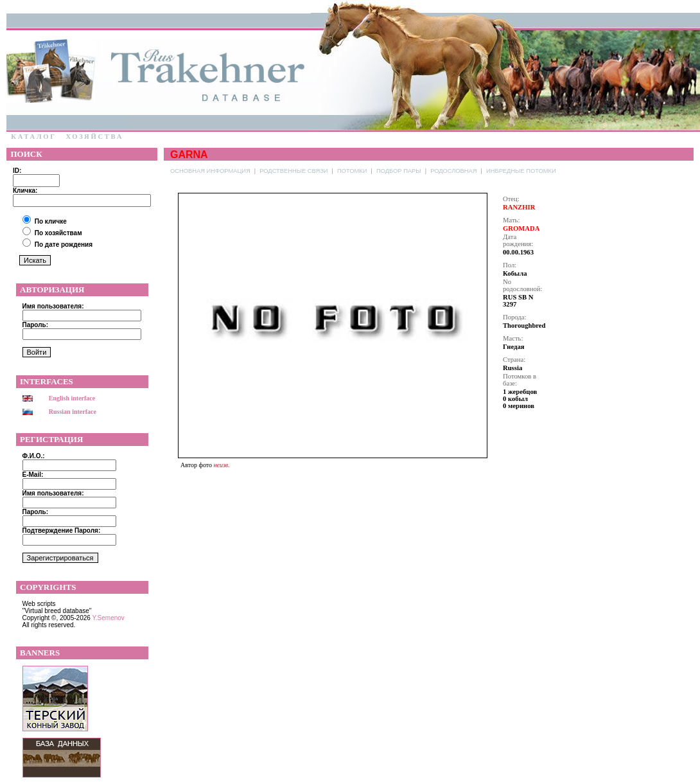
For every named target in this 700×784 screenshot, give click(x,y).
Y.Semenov (108, 618)
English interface (72, 398)
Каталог (34, 137)
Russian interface (73, 412)
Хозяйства (94, 137)
